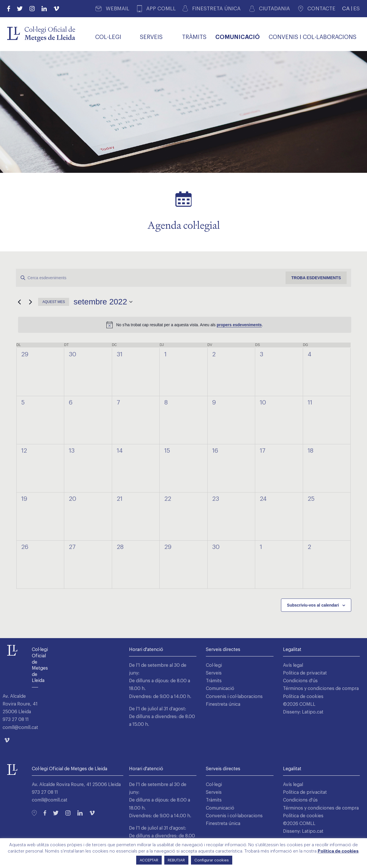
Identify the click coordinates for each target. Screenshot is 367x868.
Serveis (214, 673)
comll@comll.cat (20, 728)
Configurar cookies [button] (212, 860)
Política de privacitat (305, 673)
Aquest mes (54, 302)
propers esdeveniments (239, 325)
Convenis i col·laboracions (234, 697)
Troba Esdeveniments (316, 278)
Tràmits (214, 681)
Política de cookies (303, 697)
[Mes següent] (30, 302)
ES (357, 8)
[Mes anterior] (19, 302)
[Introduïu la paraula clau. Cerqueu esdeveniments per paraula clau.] (151, 278)
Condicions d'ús (300, 681)
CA (346, 8)
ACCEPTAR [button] (149, 860)
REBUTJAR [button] (176, 860)
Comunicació (220, 689)
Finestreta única (223, 704)
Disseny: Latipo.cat (303, 712)
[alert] (185, 325)
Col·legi (214, 665)
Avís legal (293, 665)
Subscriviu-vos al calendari (313, 605)
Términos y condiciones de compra (321, 689)
